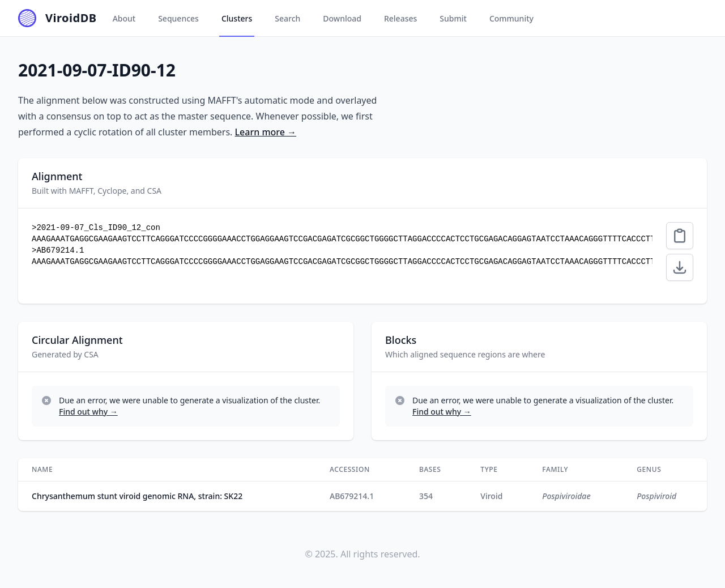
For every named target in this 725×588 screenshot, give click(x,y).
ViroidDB (71, 18)
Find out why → (88, 412)
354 (426, 496)
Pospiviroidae (566, 496)
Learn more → (266, 132)
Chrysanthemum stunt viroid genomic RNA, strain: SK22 (137, 496)
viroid (491, 496)
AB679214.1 (352, 496)
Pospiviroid (656, 496)
